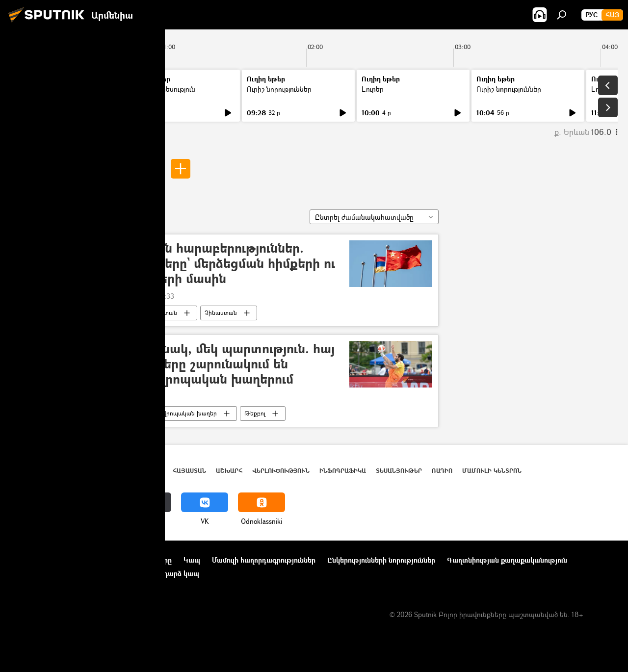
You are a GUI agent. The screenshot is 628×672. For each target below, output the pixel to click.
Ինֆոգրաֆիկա (343, 471)
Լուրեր (28, 89)
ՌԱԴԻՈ (442, 471)
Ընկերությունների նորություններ (381, 560)
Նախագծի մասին (40, 560)
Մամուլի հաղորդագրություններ (264, 560)
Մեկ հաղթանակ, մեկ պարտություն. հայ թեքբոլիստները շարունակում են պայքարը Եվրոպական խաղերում (211, 364)
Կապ (192, 560)
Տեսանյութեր (399, 471)
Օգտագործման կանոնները (126, 560)
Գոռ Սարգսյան (123, 168)
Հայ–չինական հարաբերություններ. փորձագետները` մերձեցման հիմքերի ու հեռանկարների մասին (211, 264)
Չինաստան (221, 313)
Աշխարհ (229, 471)
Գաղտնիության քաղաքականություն (507, 560)
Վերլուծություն (281, 471)
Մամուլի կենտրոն (492, 471)
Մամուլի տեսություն (164, 89)
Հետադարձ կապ (171, 573)
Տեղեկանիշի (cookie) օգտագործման (71, 573)
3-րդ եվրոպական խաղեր (181, 413)
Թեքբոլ (255, 413)
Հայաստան (161, 313)
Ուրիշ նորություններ (279, 89)
